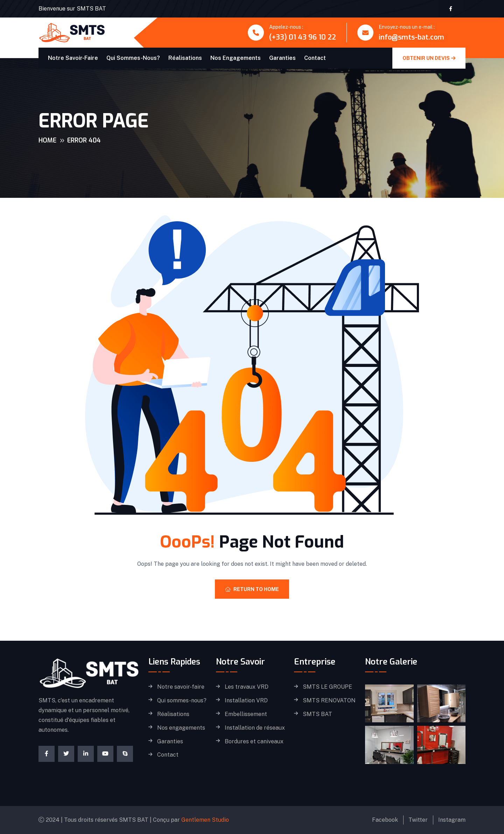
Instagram (452, 820)
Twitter (418, 820)
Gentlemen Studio (205, 820)
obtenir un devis (429, 58)
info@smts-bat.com (411, 37)
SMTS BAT (317, 714)
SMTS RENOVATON (329, 701)
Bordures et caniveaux (254, 742)
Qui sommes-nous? (133, 58)
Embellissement (246, 714)
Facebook (385, 820)
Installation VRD (246, 701)
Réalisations (185, 58)
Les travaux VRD (247, 687)
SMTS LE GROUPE (327, 687)
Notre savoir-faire (73, 58)
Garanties (282, 58)
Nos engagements (236, 58)
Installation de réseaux (255, 728)
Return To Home (252, 589)
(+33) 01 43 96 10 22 (303, 37)
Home (47, 140)
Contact (315, 58)
